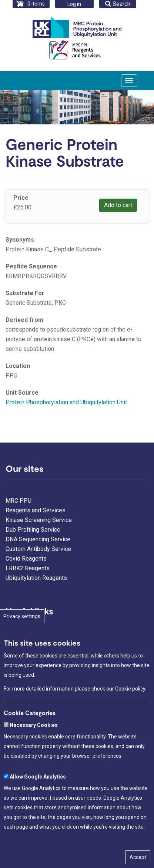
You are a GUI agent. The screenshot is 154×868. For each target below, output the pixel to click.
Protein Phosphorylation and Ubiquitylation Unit (66, 402)
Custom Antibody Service (38, 549)
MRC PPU (19, 501)
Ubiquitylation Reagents (36, 578)
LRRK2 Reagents (28, 568)
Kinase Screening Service (39, 520)
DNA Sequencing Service (38, 539)
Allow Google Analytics (38, 796)
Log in (74, 4)
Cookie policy (130, 708)
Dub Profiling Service (33, 530)
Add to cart (118, 205)
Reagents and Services (36, 510)
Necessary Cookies (34, 744)
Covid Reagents (26, 559)
